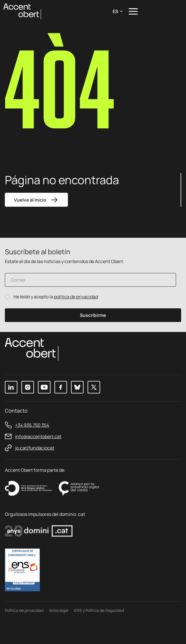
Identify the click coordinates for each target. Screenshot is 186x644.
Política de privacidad (24, 631)
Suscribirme (93, 315)
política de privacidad (76, 297)
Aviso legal (59, 631)
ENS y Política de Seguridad (99, 631)
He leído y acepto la (56, 297)
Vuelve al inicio (37, 200)
